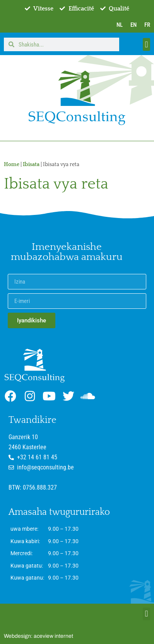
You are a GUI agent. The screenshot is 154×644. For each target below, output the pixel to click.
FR (147, 25)
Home (12, 164)
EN (133, 25)
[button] (146, 44)
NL (120, 25)
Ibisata (31, 164)
